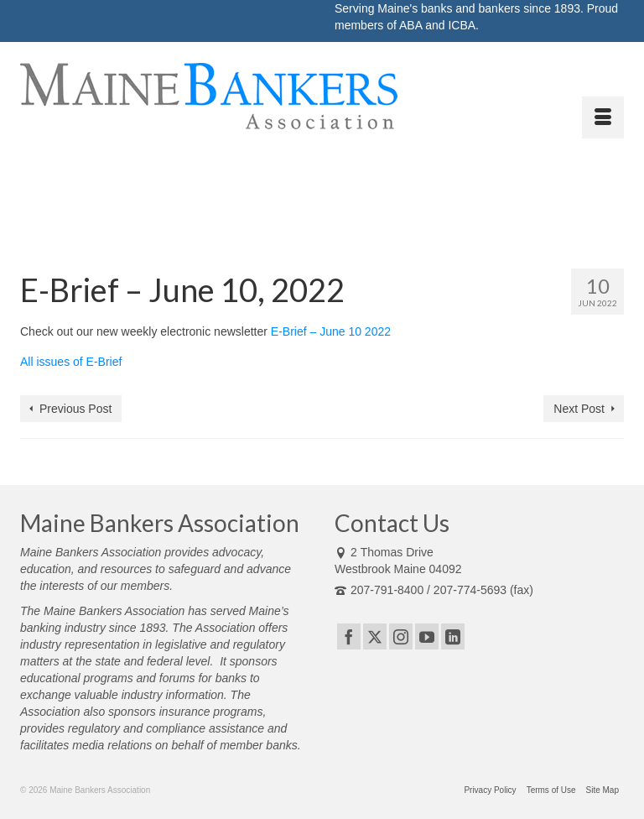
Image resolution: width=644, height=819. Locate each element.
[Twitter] (375, 636)
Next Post (579, 409)
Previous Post (75, 409)
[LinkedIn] (453, 636)
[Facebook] (349, 636)
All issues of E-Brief (71, 362)
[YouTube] (427, 636)
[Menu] (603, 117)
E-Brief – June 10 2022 (331, 331)
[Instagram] (401, 636)
